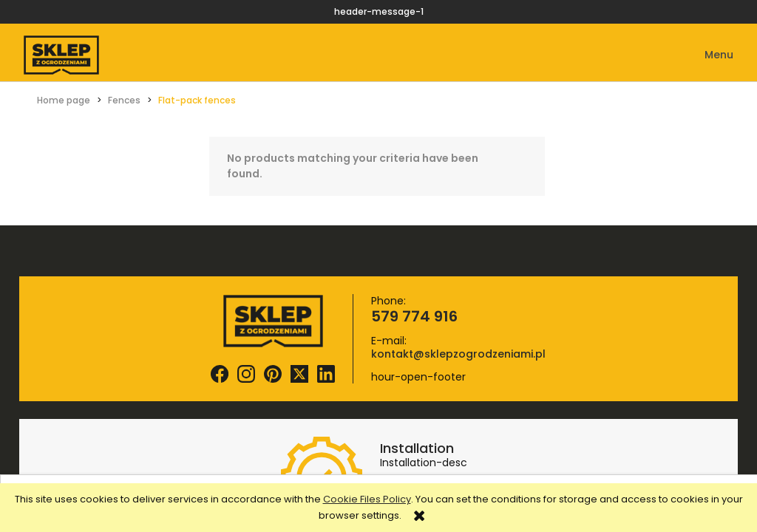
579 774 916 (414, 316)
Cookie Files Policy (367, 499)
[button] (709, 55)
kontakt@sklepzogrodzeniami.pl (458, 354)
